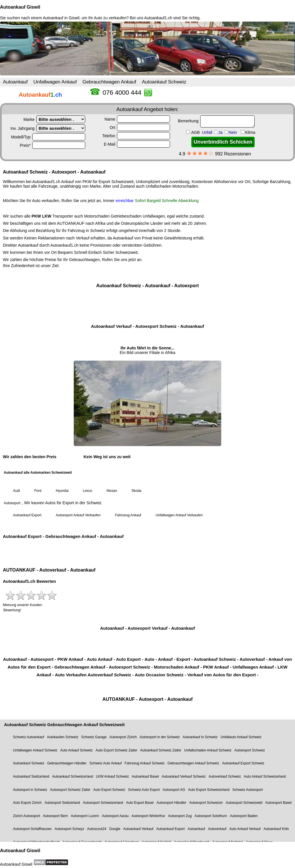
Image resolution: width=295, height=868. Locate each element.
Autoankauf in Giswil (61, 18)
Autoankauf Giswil (20, 7)
